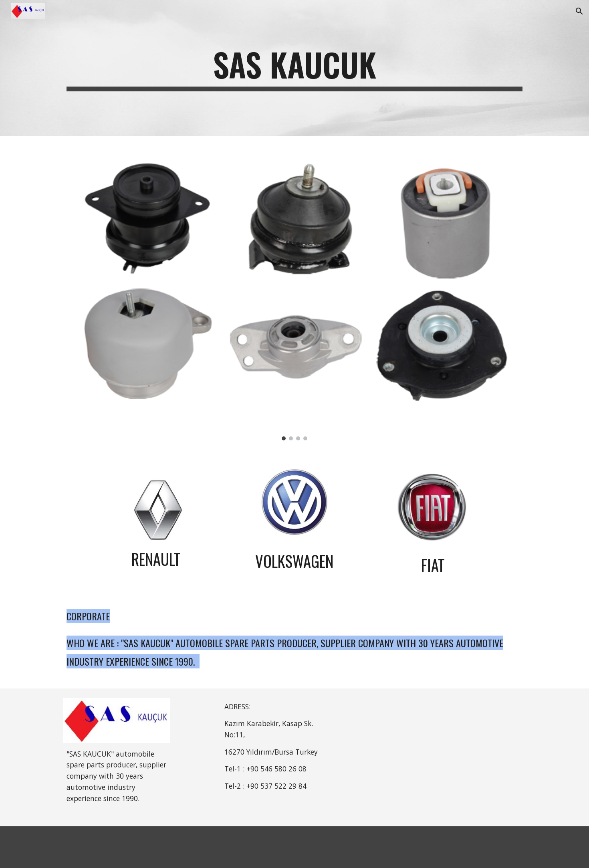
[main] (294, 68)
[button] (579, 11)
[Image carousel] (294, 293)
